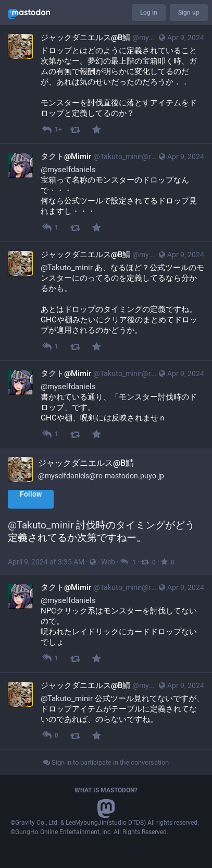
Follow (31, 494)
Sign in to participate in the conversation (106, 762)
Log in (149, 13)
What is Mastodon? (106, 790)
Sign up (189, 13)
